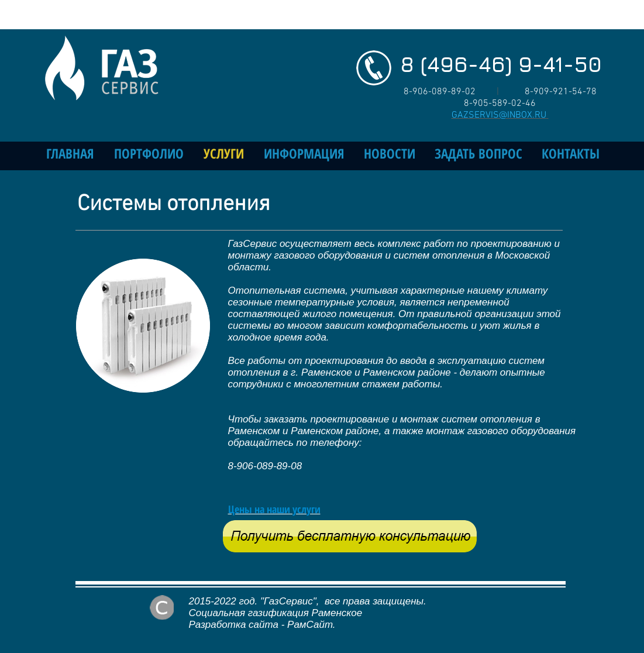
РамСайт (310, 625)
